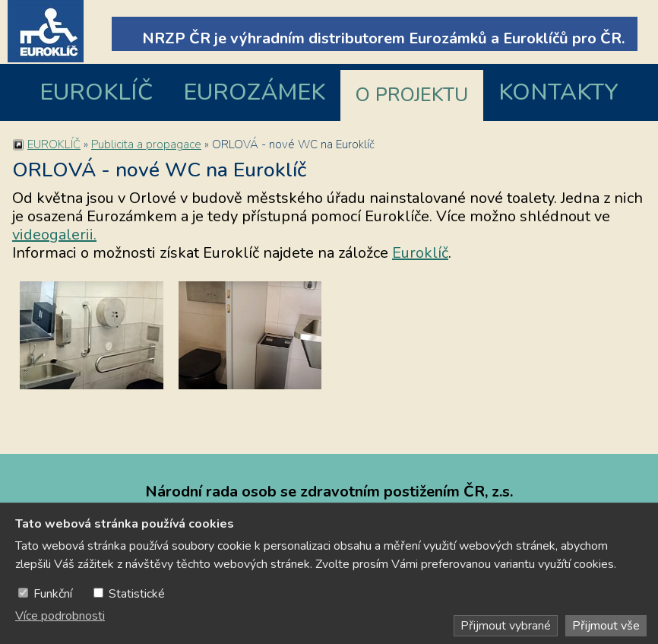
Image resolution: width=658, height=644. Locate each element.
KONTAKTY (558, 92)
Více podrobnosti (60, 616)
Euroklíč (420, 253)
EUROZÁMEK (254, 92)
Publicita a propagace (146, 144)
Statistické (137, 594)
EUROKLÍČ (96, 92)
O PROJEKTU (412, 95)
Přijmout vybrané (506, 626)
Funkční (53, 594)
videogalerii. (54, 235)
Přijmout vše (606, 626)
